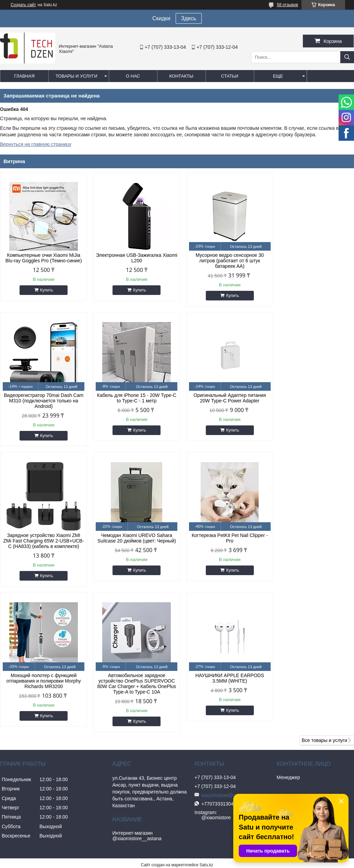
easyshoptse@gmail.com (225, 661)
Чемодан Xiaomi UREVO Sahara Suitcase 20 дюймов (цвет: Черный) (312, 398)
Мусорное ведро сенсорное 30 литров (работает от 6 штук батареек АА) (222, 261)
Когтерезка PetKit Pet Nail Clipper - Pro (42, 544)
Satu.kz (206, 730)
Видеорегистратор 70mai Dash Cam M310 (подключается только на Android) (312, 261)
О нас (133, 76)
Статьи (230, 76)
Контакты (181, 76)
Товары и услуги (76, 76)
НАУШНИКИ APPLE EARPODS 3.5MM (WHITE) (312, 544)
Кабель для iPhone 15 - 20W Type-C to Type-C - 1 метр (42, 398)
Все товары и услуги (324, 606)
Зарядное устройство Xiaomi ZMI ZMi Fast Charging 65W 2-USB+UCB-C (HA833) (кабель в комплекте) (222, 403)
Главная (24, 76)
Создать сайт (23, 5)
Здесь (189, 18)
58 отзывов (287, 5)
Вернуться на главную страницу (36, 144)
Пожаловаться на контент (218, 736)
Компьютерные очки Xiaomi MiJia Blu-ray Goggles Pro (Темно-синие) (42, 258)
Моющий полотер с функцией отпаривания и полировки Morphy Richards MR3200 (132, 546)
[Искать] (347, 57)
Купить (45, 290)
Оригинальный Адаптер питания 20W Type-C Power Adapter (132, 398)
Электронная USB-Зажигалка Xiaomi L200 (132, 258)
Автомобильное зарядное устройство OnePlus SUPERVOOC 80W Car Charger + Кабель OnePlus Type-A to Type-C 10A (222, 549)
